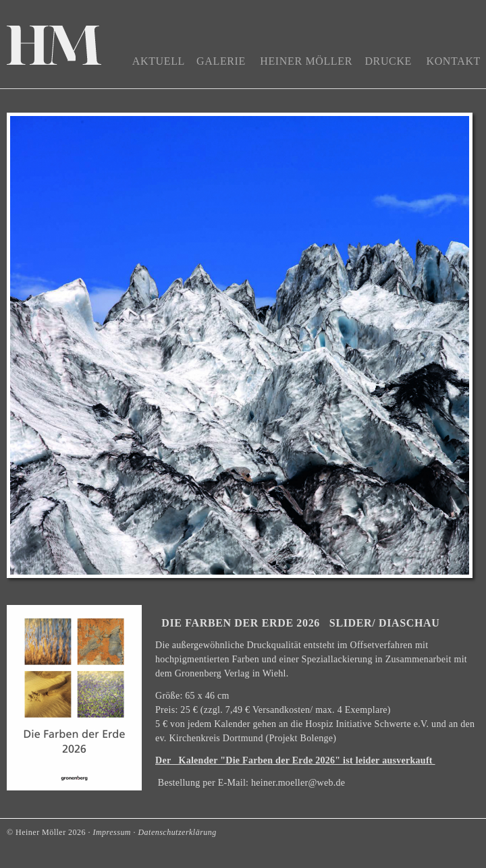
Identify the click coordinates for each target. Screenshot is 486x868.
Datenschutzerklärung (177, 832)
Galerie (221, 61)
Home (54, 48)
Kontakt (453, 61)
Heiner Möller (306, 61)
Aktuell (159, 61)
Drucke (388, 61)
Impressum (112, 832)
